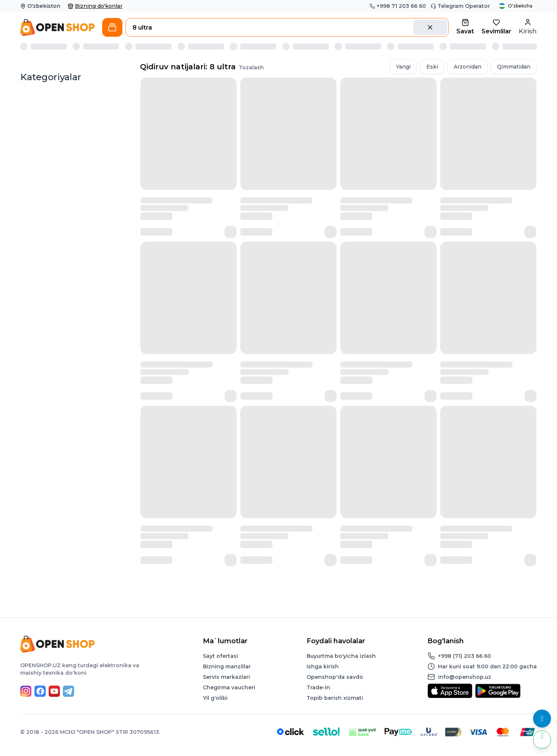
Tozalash (251, 67)
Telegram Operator (460, 6)
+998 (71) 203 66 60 (465, 656)
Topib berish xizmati (335, 698)
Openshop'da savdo (335, 677)
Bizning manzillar (227, 666)
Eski (432, 67)
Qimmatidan (514, 67)
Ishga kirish (323, 666)
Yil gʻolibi (215, 698)
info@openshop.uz (465, 677)
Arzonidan (468, 67)
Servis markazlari (226, 677)
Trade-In (318, 687)
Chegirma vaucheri (229, 687)
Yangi (403, 67)
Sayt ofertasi (220, 656)
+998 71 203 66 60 (398, 6)
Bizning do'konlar (95, 6)
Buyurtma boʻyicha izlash (341, 656)
